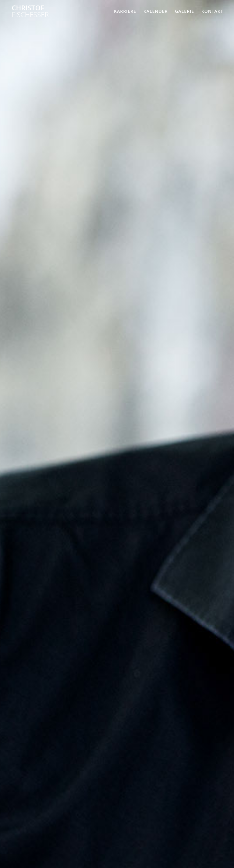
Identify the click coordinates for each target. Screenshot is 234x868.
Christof (30, 11)
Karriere (125, 11)
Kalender (156, 11)
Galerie (184, 11)
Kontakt (212, 11)
